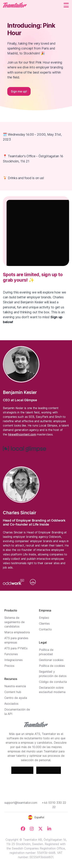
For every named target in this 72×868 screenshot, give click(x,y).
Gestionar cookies (51, 660)
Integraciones (13, 660)
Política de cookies (52, 666)
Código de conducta (53, 682)
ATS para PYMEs (16, 648)
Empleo (44, 618)
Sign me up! (19, 91)
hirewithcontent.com (22, 434)
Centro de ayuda (16, 698)
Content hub (13, 692)
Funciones (11, 654)
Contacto (45, 629)
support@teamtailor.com (21, 803)
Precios (9, 666)
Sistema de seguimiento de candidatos (14, 622)
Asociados (11, 704)
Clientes (44, 624)
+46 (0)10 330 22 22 (54, 805)
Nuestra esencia (15, 686)
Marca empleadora (17, 632)
